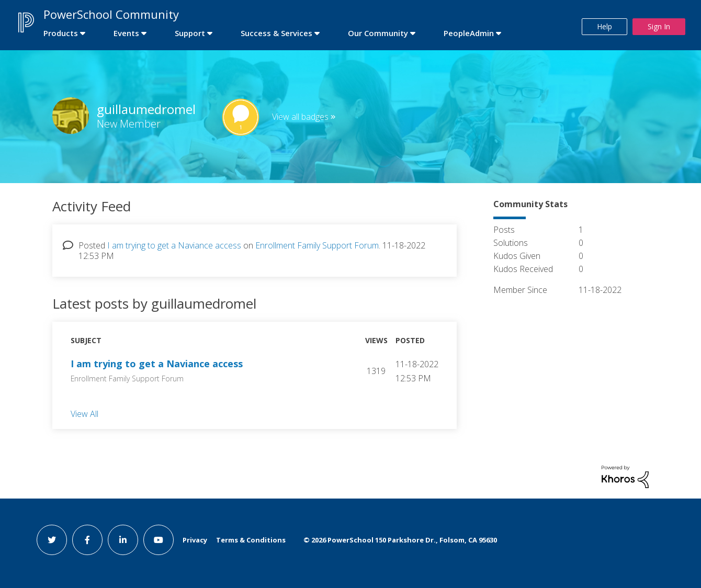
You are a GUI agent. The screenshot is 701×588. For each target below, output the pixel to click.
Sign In (659, 26)
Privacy (195, 540)
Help (604, 26)
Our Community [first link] (378, 33)
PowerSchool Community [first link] (111, 14)
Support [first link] (190, 33)
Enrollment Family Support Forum (317, 245)
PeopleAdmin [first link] (469, 33)
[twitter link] (52, 540)
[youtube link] (159, 540)
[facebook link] (87, 540)
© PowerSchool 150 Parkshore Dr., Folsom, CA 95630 (400, 540)
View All (84, 413)
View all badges (300, 117)
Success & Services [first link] (276, 33)
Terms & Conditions (251, 540)
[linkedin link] (123, 540)
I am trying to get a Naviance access (174, 245)
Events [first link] (126, 33)
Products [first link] (61, 33)
